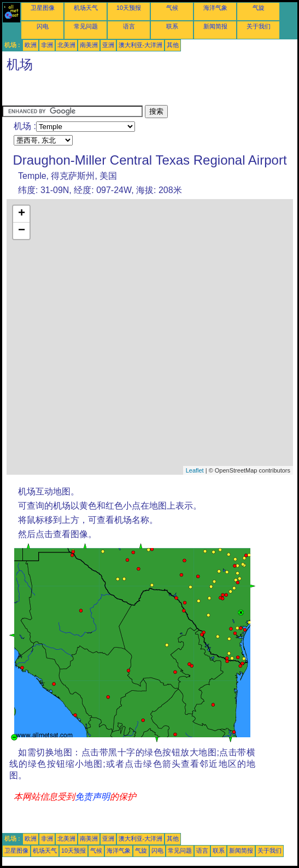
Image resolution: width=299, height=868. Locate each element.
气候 (172, 8)
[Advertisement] (90, 91)
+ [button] (22, 214)
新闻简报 (215, 26)
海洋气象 (215, 8)
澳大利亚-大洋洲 (141, 45)
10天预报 (129, 8)
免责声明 (92, 797)
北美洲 (66, 45)
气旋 (259, 8)
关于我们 (259, 26)
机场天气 (86, 8)
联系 (172, 26)
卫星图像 (43, 8)
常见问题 (86, 26)
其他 (173, 45)
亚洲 (108, 45)
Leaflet (195, 470)
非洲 (47, 45)
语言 (129, 26)
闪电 (43, 26)
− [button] (22, 231)
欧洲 (31, 45)
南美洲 (89, 45)
